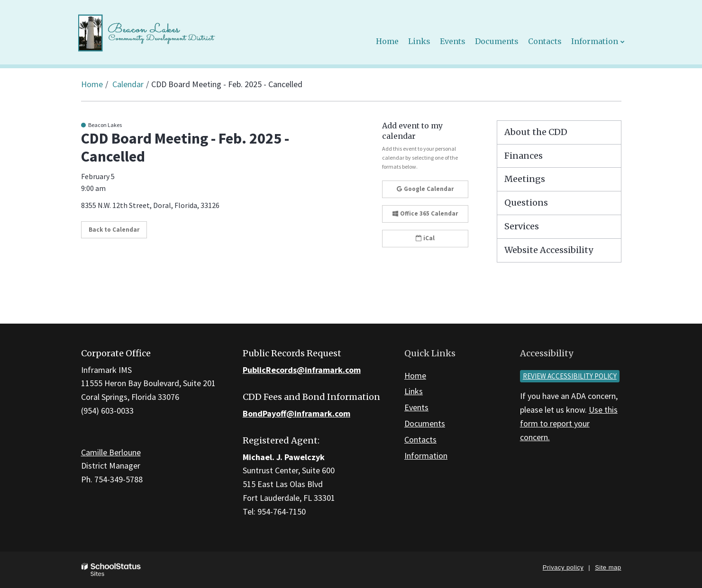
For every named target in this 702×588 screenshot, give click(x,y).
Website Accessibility (549, 250)
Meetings (525, 179)
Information (426, 456)
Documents (425, 423)
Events (416, 407)
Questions (526, 203)
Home (92, 84)
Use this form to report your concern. (569, 423)
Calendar (128, 84)
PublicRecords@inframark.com (302, 370)
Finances (524, 156)
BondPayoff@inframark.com (296, 413)
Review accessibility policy (570, 376)
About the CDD (536, 132)
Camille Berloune (111, 452)
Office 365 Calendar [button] (425, 213)
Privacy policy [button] (563, 567)
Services (522, 226)
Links (414, 391)
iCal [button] (425, 238)
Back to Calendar (114, 230)
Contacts (420, 439)
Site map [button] (608, 567)
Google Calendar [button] (425, 189)
